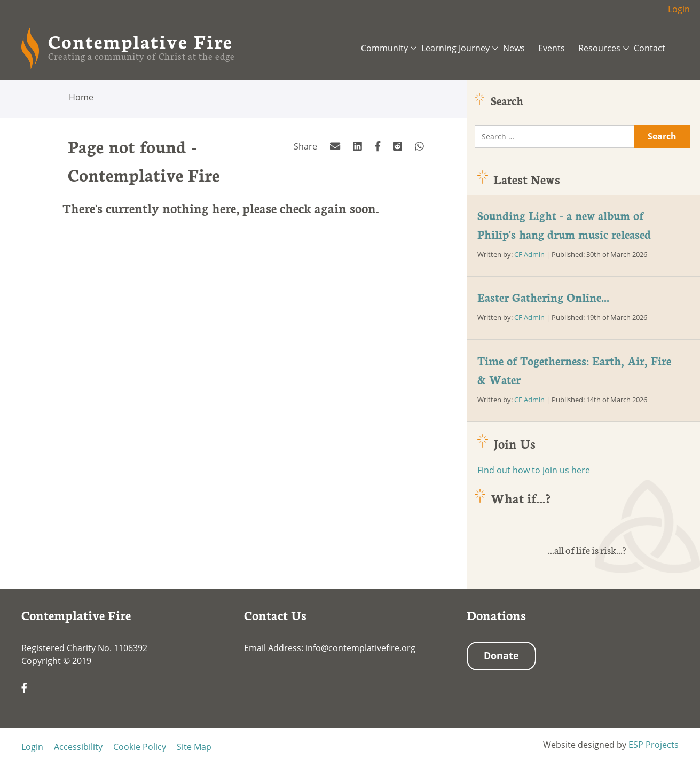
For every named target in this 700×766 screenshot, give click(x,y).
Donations (496, 615)
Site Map (194, 747)
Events (552, 48)
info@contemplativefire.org (360, 648)
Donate (501, 655)
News (514, 48)
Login (679, 9)
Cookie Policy (140, 747)
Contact (650, 48)
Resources (599, 48)
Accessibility (78, 747)
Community (384, 48)
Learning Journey (455, 48)
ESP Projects (654, 745)
